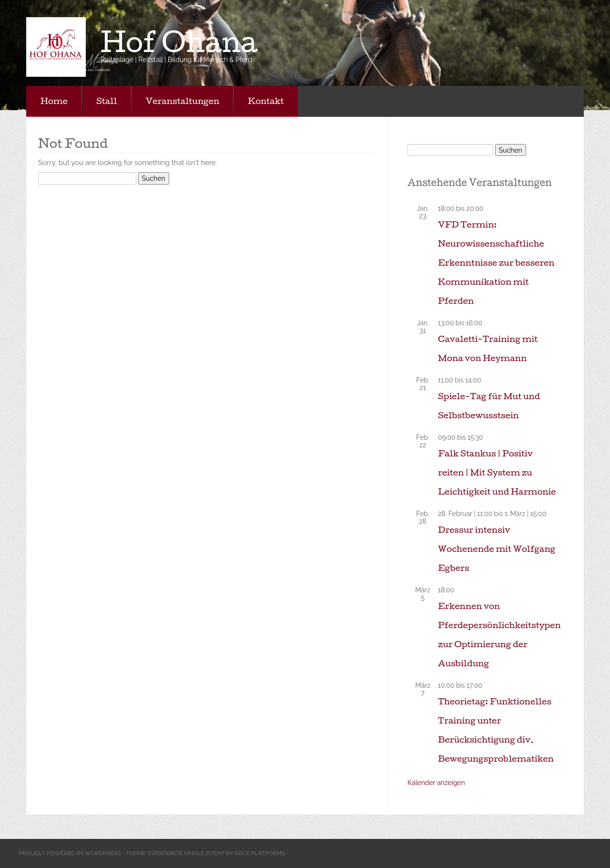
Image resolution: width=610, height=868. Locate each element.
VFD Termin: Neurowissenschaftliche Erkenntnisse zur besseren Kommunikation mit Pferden (496, 263)
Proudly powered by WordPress (70, 853)
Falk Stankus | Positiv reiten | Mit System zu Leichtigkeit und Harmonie (497, 472)
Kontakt (266, 101)
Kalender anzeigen (436, 783)
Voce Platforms (260, 853)
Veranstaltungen (183, 101)
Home (54, 101)
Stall (107, 101)
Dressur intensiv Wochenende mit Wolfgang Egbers (497, 549)
